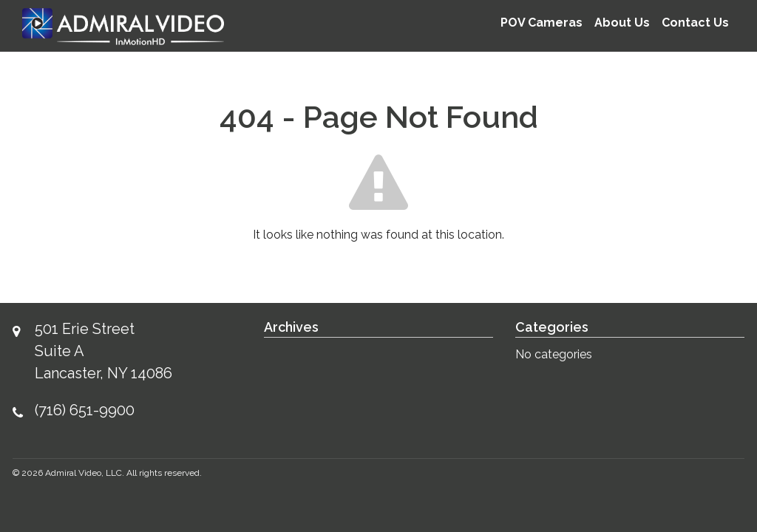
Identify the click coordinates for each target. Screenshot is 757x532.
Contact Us (695, 23)
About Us (622, 23)
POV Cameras (542, 23)
